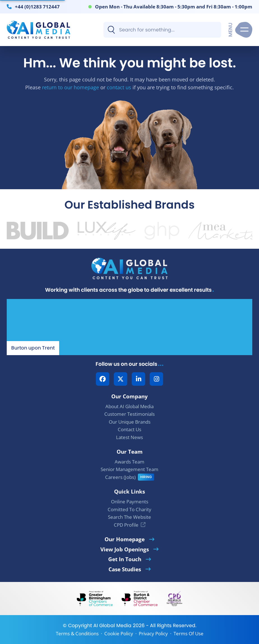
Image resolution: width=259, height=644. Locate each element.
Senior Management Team (129, 469)
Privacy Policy (153, 633)
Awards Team (129, 462)
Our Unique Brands (130, 422)
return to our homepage (70, 87)
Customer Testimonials (129, 414)
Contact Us (129, 429)
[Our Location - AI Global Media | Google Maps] (129, 327)
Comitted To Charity (129, 509)
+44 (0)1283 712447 (37, 6)
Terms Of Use (189, 633)
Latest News (129, 437)
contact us (119, 87)
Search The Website (129, 517)
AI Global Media (112, 625)
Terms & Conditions (77, 633)
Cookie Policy (119, 633)
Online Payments (130, 502)
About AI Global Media (129, 406)
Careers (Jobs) (120, 477)
